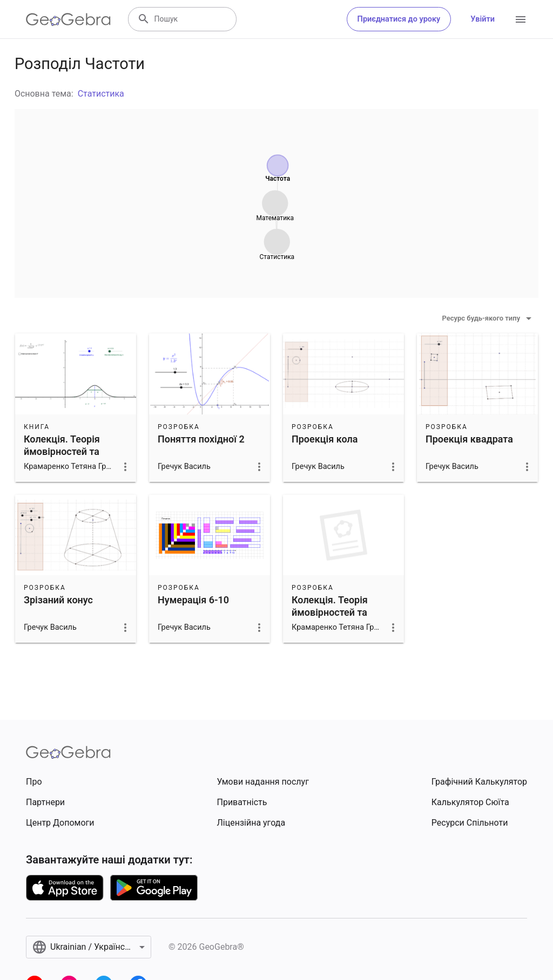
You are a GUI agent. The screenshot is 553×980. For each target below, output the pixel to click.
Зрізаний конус (58, 600)
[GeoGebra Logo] (68, 19)
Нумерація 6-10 (193, 600)
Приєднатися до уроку (399, 19)
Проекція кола (325, 439)
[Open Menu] (521, 19)
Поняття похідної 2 (201, 439)
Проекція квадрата (469, 439)
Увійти (483, 19)
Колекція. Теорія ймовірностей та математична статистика (62, 458)
